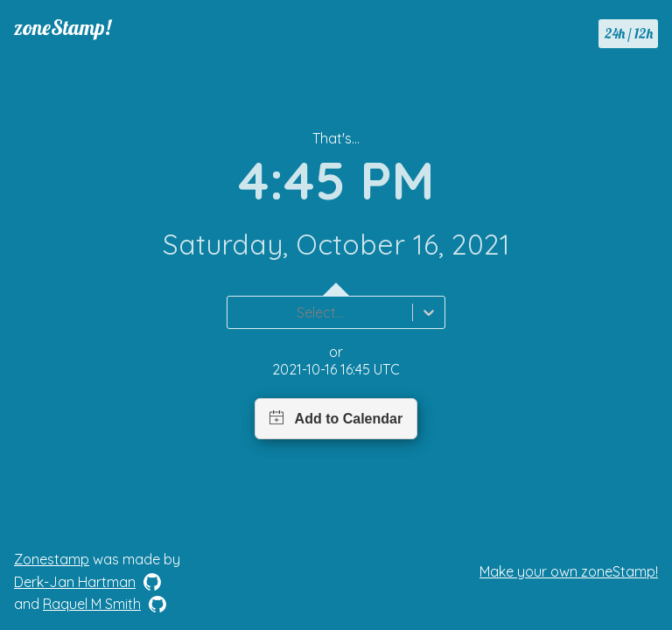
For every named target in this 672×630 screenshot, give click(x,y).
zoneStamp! (63, 27)
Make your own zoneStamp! (569, 571)
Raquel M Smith (92, 604)
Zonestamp (52, 559)
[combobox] (238, 312)
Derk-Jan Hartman (75, 582)
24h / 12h (629, 33)
